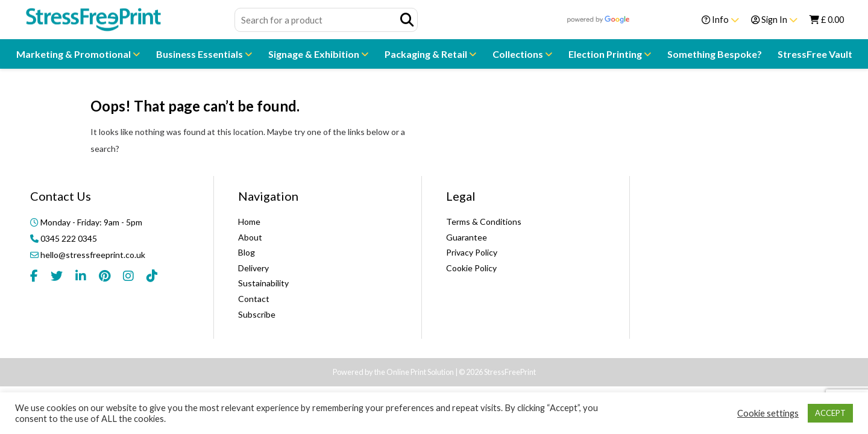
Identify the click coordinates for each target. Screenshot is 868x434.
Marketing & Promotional (74, 54)
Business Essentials (200, 54)
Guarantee (467, 237)
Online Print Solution (420, 372)
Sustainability (263, 283)
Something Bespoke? (715, 54)
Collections (519, 54)
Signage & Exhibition (315, 54)
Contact (254, 299)
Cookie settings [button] (768, 413)
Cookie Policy (471, 268)
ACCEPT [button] (830, 413)
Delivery (253, 268)
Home (249, 222)
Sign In (774, 20)
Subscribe (257, 314)
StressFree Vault (815, 54)
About (250, 237)
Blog (247, 252)
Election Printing (606, 54)
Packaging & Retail (427, 54)
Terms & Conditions (484, 222)
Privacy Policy (472, 252)
